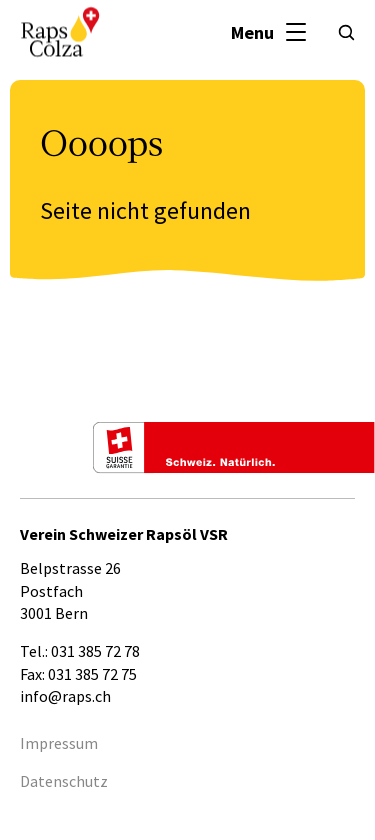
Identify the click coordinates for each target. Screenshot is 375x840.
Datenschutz (64, 781)
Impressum (59, 743)
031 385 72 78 (95, 651)
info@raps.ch (65, 696)
